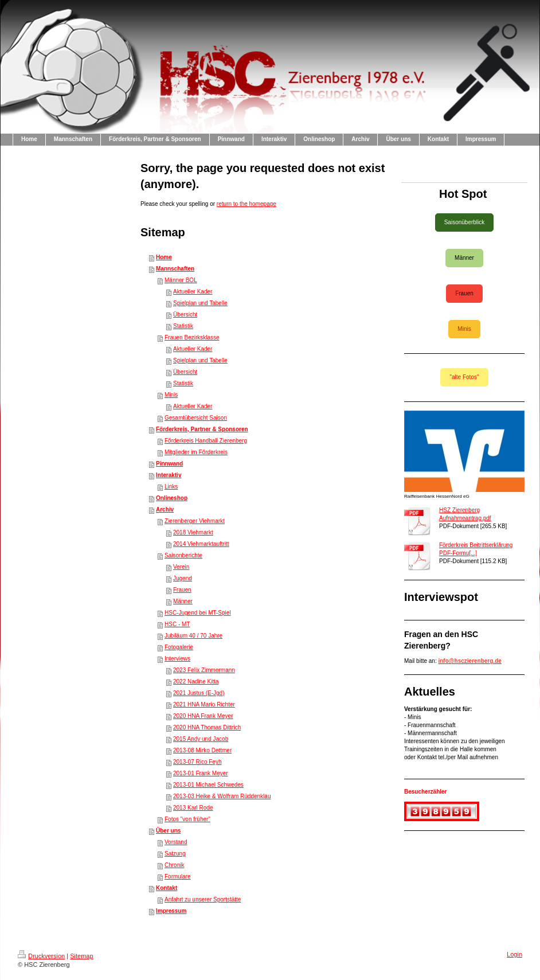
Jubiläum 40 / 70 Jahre (193, 636)
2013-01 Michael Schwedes (208, 785)
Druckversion (41, 956)
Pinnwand (169, 464)
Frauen (182, 590)
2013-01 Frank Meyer (201, 773)
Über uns (168, 831)
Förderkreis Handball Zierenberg (206, 441)
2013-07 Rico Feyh (197, 762)
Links (171, 487)
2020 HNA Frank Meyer (203, 716)
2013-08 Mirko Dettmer (202, 750)
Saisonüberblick (465, 222)
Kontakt (167, 888)
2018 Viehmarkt (193, 532)
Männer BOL (181, 280)
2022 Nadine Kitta (196, 682)
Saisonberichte (183, 555)
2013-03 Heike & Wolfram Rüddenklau (222, 796)
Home (164, 257)
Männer (183, 601)
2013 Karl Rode (193, 808)
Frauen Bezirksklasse (192, 337)
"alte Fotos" (464, 377)
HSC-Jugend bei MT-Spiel (198, 613)
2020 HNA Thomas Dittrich (207, 727)
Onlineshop (172, 498)
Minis (171, 395)
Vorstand (176, 842)
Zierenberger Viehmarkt (195, 521)
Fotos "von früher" (187, 819)
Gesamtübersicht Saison (196, 418)
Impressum (171, 911)
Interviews (177, 659)
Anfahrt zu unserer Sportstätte (203, 899)
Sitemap (81, 956)
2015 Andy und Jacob (201, 739)
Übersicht (185, 315)
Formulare (178, 876)
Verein (181, 567)
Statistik (183, 326)
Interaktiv (169, 475)
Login (514, 954)
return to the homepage (246, 204)
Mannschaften (175, 269)
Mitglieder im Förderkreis (196, 452)
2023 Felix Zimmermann (204, 670)
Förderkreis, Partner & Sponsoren (202, 429)
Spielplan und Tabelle (200, 303)
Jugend (183, 578)
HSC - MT (177, 624)
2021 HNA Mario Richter (204, 704)
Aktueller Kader (193, 292)
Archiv (165, 509)
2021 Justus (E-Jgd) (199, 693)
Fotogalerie (179, 647)
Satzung (175, 854)
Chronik (174, 865)
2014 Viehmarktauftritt (201, 544)
